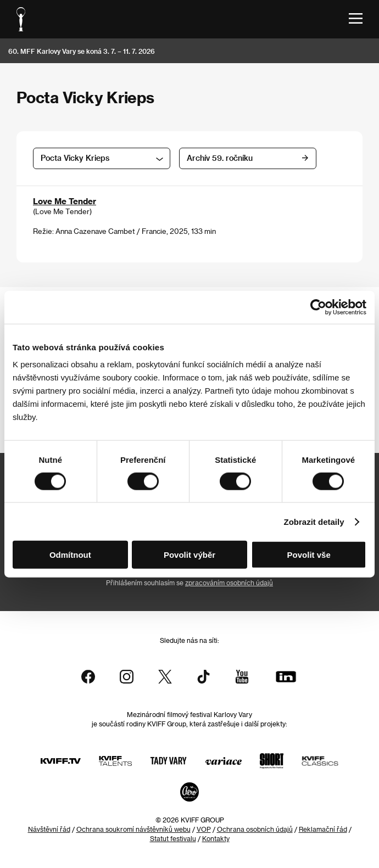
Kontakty (216, 838)
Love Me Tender (65, 201)
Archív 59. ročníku (220, 158)
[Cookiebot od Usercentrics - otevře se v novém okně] (318, 307)
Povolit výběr (189, 555)
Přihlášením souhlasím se (189, 583)
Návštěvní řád (49, 829)
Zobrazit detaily (314, 521)
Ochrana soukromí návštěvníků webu (133, 829)
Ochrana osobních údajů (255, 829)
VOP (204, 829)
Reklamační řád (323, 829)
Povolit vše (309, 555)
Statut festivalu (173, 838)
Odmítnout (70, 555)
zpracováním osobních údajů (229, 583)
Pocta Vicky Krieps (75, 158)
